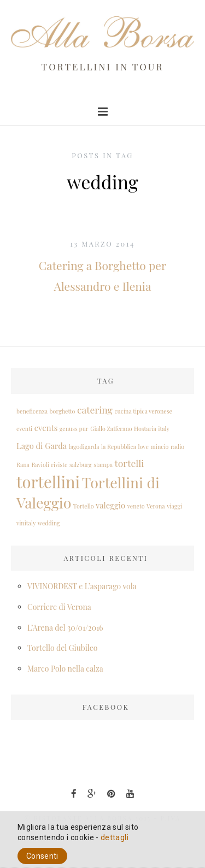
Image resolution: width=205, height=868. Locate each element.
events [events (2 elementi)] (46, 428)
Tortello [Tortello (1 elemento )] (84, 506)
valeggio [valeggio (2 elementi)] (110, 505)
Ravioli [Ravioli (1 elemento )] (40, 465)
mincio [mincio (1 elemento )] (159, 447)
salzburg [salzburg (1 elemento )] (81, 465)
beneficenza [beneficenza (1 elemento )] (32, 411)
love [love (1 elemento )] (143, 447)
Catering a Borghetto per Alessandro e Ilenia (102, 276)
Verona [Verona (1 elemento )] (156, 506)
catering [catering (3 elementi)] (95, 409)
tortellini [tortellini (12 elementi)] (48, 481)
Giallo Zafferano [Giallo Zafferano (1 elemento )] (111, 429)
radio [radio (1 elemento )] (177, 447)
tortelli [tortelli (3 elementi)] (130, 463)
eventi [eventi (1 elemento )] (24, 429)
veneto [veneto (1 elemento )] (136, 506)
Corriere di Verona (59, 607)
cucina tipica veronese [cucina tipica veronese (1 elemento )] (143, 411)
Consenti (42, 856)
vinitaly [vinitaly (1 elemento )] (26, 523)
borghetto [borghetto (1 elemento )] (63, 411)
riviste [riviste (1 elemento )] (59, 465)
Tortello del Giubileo (62, 648)
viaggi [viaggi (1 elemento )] (174, 506)
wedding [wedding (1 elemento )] (49, 523)
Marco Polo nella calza (65, 669)
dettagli (115, 837)
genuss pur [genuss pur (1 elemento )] (74, 429)
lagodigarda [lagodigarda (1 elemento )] (84, 447)
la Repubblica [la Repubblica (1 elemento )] (119, 447)
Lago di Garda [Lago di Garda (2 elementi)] (42, 446)
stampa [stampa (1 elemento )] (103, 465)
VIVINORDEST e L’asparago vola (82, 586)
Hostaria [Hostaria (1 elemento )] (145, 429)
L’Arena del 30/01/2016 (65, 628)
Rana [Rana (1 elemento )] (23, 465)
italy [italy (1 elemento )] (164, 429)
